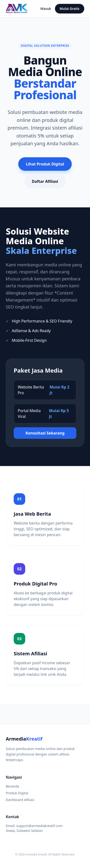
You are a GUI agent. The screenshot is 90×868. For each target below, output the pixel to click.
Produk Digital (17, 793)
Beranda (12, 786)
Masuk (46, 9)
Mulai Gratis (70, 9)
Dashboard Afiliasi (20, 800)
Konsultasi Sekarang (45, 433)
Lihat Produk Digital (45, 164)
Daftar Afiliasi (45, 181)
